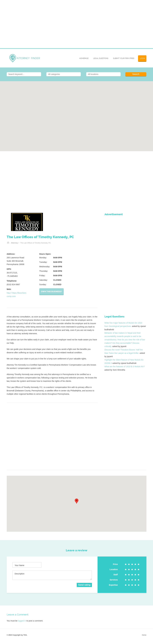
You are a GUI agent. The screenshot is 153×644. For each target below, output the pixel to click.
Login (142, 58)
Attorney (14, 243)
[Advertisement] (77, 26)
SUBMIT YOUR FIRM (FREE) (124, 58)
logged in (22, 621)
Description (20, 574)
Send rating (84, 585)
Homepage (84, 58)
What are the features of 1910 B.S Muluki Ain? (125, 367)
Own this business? (51, 292)
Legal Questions (101, 58)
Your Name (20, 565)
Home (8, 243)
